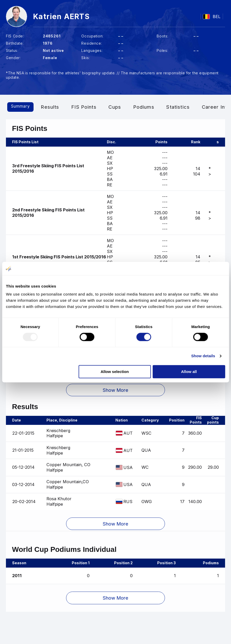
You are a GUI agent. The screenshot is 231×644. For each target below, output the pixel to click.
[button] (115, 393)
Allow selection (115, 372)
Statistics (184, 107)
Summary (24, 107)
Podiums (150, 107)
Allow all (189, 372)
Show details (203, 356)
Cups (121, 107)
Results (56, 107)
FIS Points (90, 107)
